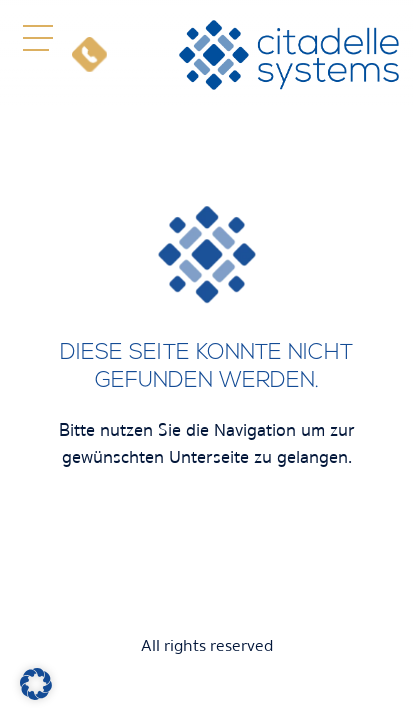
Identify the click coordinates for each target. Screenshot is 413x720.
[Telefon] (89, 54)
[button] (37, 37)
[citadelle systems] (289, 55)
